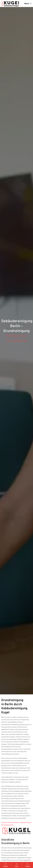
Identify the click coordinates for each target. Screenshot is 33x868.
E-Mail (16, 865)
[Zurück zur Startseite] (10, 4)
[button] (28, 4)
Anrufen (27, 865)
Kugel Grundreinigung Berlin (10, 822)
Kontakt (5, 865)
